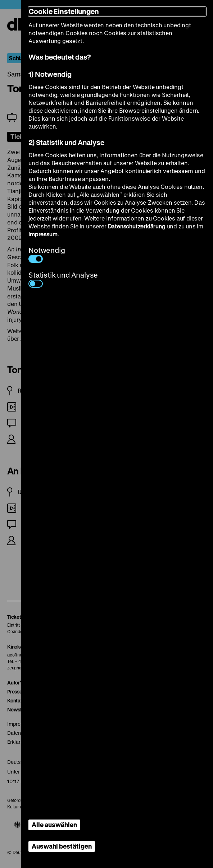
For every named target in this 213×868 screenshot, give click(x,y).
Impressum (43, 234)
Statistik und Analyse (63, 279)
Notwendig (47, 254)
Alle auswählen (54, 825)
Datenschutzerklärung (137, 226)
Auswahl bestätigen (62, 846)
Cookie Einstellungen (64, 11)
